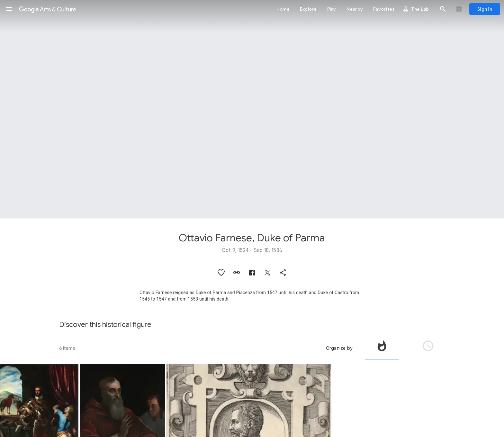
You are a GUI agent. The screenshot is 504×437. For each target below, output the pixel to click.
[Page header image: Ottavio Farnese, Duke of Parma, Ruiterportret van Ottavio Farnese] (252, 109)
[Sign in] (485, 9)
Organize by (339, 348)
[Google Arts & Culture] (48, 9)
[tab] (382, 348)
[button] (9, 9)
